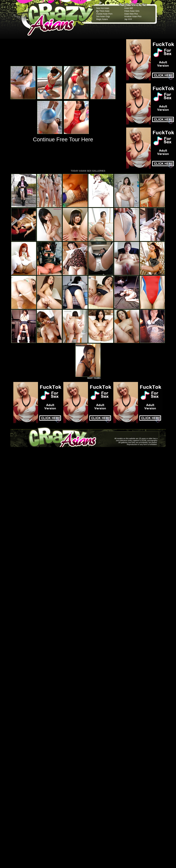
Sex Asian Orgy (103, 16)
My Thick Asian (103, 11)
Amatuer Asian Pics (133, 16)
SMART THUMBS (94, 378)
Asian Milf (128, 8)
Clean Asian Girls (132, 11)
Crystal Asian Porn (104, 14)
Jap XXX (128, 19)
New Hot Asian (103, 8)
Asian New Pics (131, 14)
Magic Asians (102, 19)
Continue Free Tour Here (63, 139)
